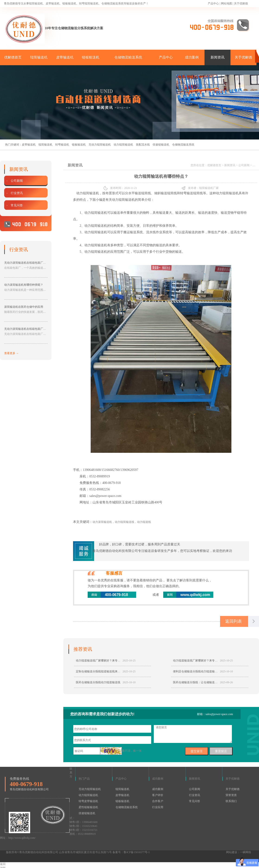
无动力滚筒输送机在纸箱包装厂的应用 (28, 263)
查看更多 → (11, 353)
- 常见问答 (14, 205)
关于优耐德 (241, 3)
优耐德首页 (13, 57)
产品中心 (213, 3)
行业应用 (158, 807)
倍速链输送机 (161, 145)
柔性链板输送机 (88, 807)
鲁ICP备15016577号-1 (137, 852)
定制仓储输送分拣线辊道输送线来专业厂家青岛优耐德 (109, 671)
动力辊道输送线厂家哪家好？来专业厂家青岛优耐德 (108, 661)
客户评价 (158, 795)
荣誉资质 (231, 795)
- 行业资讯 (14, 193)
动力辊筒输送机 (123, 145)
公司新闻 (244, 165)
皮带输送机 (65, 57)
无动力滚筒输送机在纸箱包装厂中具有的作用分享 (35, 329)
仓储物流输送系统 (128, 57)
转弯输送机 (62, 145)
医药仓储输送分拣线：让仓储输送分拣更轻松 (201, 682)
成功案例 (192, 57)
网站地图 (227, 3)
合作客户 (158, 801)
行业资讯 (195, 795)
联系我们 (231, 801)
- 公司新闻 (14, 181)
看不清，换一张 (132, 751)
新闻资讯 (217, 57)
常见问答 (195, 801)
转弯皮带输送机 (88, 801)
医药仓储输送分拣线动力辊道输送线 (98, 682)
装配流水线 (143, 145)
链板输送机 (91, 57)
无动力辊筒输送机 (100, 145)
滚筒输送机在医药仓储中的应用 (24, 307)
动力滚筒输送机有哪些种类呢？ (24, 285)
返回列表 (233, 621)
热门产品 (84, 779)
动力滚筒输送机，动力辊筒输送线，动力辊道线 (122, 522)
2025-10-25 (129, 661)
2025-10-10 (226, 671)
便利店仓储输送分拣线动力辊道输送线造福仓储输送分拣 (208, 671)
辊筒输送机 (39, 57)
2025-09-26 (226, 682)
